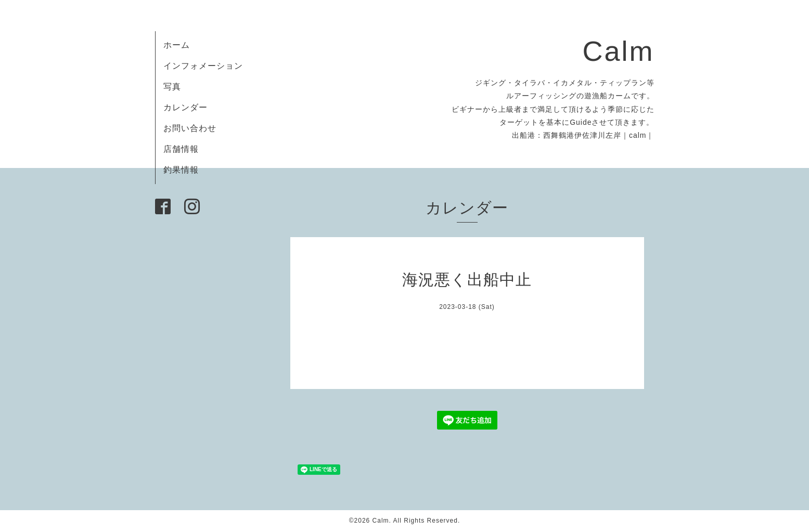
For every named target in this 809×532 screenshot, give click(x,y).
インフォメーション (203, 66)
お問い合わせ (190, 128)
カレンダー (185, 107)
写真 (172, 87)
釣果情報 (181, 170)
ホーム (177, 45)
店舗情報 (181, 149)
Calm (618, 51)
